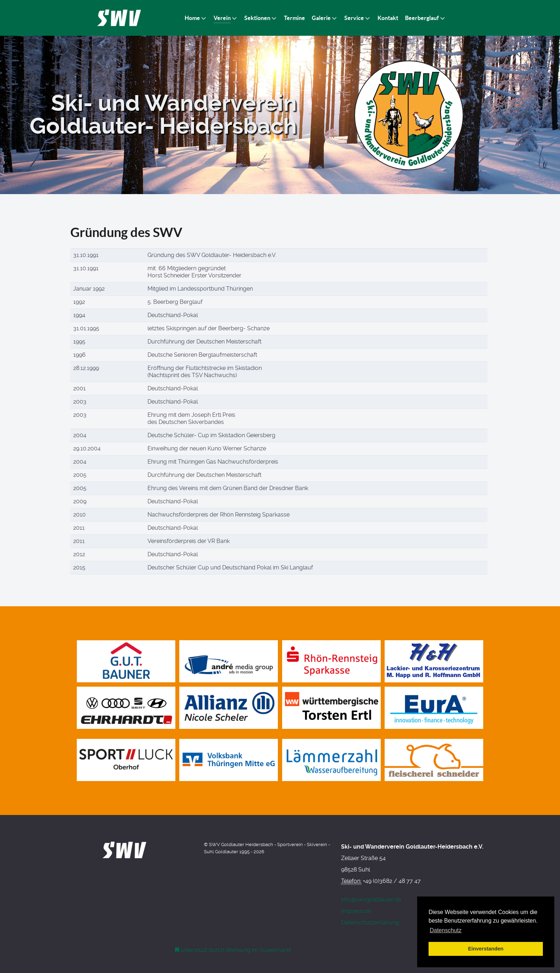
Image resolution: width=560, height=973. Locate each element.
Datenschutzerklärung (370, 922)
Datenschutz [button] (446, 930)
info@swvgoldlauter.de (371, 900)
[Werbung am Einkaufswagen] (233, 950)
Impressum (356, 911)
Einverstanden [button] (486, 949)
